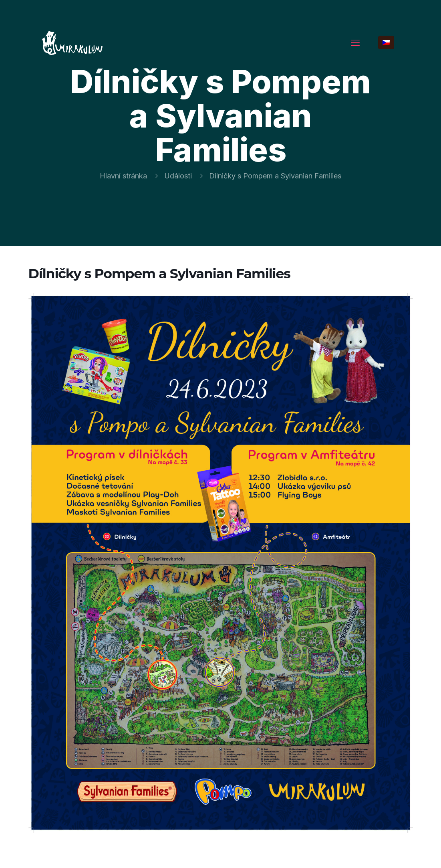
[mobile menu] (355, 42)
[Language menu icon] (386, 42)
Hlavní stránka (123, 176)
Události (178, 176)
